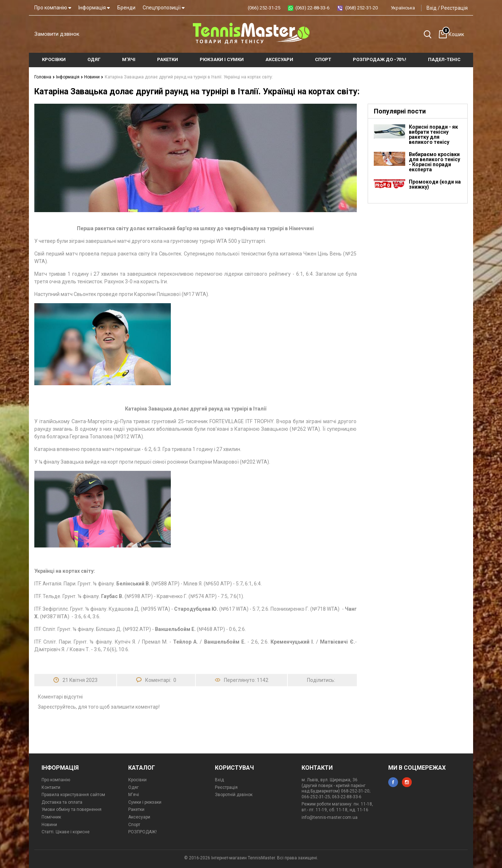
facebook (393, 782)
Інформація (94, 8)
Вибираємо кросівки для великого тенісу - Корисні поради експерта (434, 162)
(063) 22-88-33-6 (312, 8)
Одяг (133, 787)
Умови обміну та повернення (72, 809)
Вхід (432, 8)
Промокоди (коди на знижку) (435, 184)
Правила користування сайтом (73, 795)
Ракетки (136, 809)
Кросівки (137, 780)
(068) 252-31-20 (362, 8)
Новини (94, 77)
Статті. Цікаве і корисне (66, 832)
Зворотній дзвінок (234, 795)
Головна (45, 77)
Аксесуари (139, 817)
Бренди (126, 8)
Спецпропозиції (164, 8)
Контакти (51, 787)
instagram (407, 782)
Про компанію (53, 8)
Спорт (134, 825)
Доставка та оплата (62, 802)
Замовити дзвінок (57, 34)
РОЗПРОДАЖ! (142, 832)
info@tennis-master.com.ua (330, 817)
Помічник (51, 817)
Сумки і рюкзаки (145, 802)
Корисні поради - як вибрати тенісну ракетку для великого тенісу (433, 134)
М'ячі (134, 795)
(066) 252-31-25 (264, 8)
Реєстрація (454, 8)
